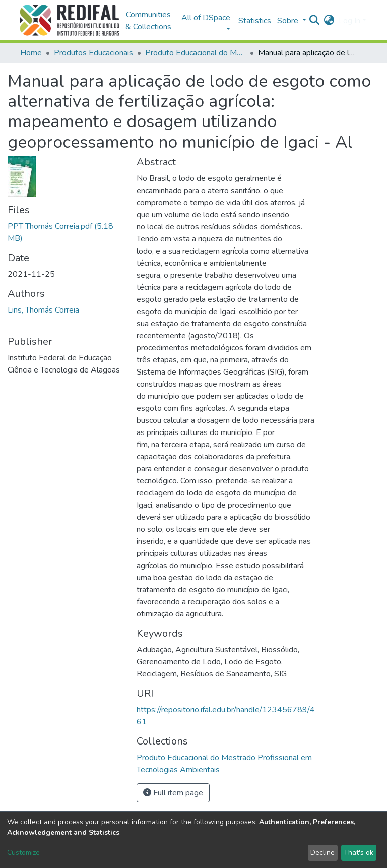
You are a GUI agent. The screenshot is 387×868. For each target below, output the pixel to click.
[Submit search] (315, 21)
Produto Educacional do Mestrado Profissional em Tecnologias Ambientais (196, 53)
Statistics (255, 21)
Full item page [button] (173, 793)
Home (31, 53)
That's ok (359, 853)
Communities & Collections (148, 21)
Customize (23, 853)
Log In (349, 21)
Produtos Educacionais (93, 53)
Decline (322, 853)
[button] (329, 21)
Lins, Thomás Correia (43, 310)
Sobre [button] (289, 21)
